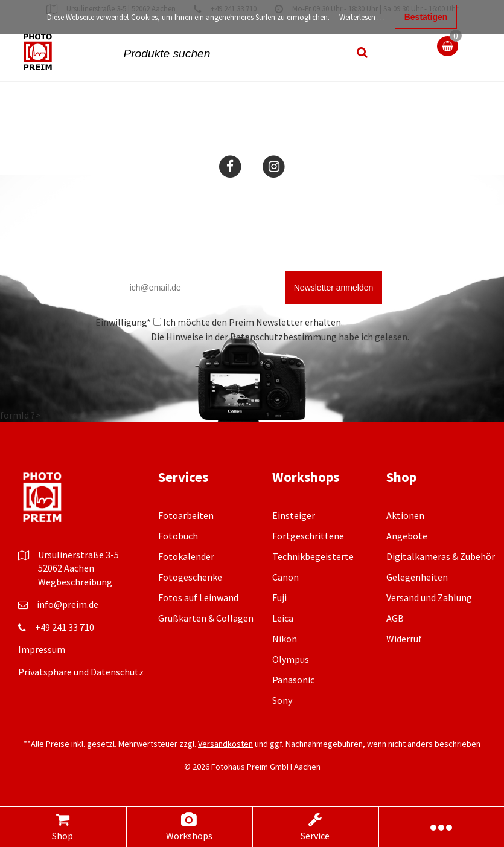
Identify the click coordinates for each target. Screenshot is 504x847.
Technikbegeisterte (313, 556)
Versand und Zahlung (429, 597)
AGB (395, 618)
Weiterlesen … (362, 17)
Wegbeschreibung (75, 582)
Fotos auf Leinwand (198, 597)
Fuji (279, 597)
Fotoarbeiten (186, 515)
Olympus (291, 659)
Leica (283, 618)
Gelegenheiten (417, 577)
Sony (282, 700)
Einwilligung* (123, 322)
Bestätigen (426, 17)
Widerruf (404, 639)
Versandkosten (225, 744)
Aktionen (405, 515)
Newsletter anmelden (334, 288)
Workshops (189, 827)
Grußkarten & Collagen (206, 618)
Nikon (285, 639)
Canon (285, 577)
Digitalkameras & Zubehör (441, 556)
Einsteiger (294, 515)
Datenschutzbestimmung (283, 337)
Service (315, 827)
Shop (63, 827)
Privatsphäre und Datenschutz (81, 672)
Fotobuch (178, 536)
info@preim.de (68, 604)
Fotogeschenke (190, 577)
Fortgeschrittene (308, 536)
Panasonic (293, 680)
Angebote (407, 536)
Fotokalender (186, 556)
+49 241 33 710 (65, 627)
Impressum (42, 649)
